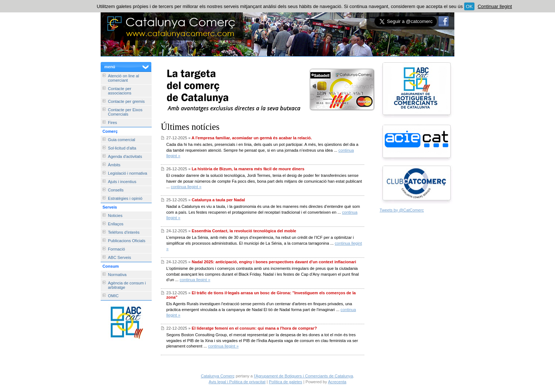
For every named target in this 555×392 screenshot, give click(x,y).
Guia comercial (122, 140)
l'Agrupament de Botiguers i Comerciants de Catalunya (303, 376)
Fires (112, 123)
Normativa (117, 275)
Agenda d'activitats (125, 156)
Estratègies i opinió (125, 198)
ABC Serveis (119, 257)
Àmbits (114, 165)
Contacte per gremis (126, 101)
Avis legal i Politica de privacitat (237, 382)
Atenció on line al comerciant (123, 78)
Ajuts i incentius (122, 182)
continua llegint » (186, 187)
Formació (117, 249)
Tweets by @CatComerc (402, 210)
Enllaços (116, 224)
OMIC (113, 296)
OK (469, 6)
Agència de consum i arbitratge (127, 285)
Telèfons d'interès (124, 232)
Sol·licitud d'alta (122, 148)
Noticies (115, 216)
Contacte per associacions (120, 91)
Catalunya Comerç (218, 376)
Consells (116, 190)
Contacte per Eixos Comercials (125, 112)
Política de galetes (285, 382)
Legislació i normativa (128, 173)
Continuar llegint (495, 6)
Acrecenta (337, 382)
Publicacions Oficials (127, 241)
